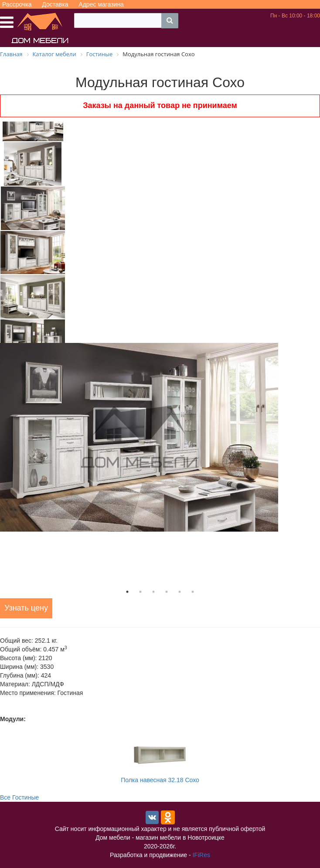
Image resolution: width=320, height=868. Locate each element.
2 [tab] (140, 592)
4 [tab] (167, 592)
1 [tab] (127, 592)
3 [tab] (153, 592)
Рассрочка (17, 4)
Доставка (55, 4)
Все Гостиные (19, 797)
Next (72, 232)
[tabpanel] (160, 437)
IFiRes (201, 855)
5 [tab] (180, 592)
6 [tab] (193, 592)
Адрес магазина (101, 4)
